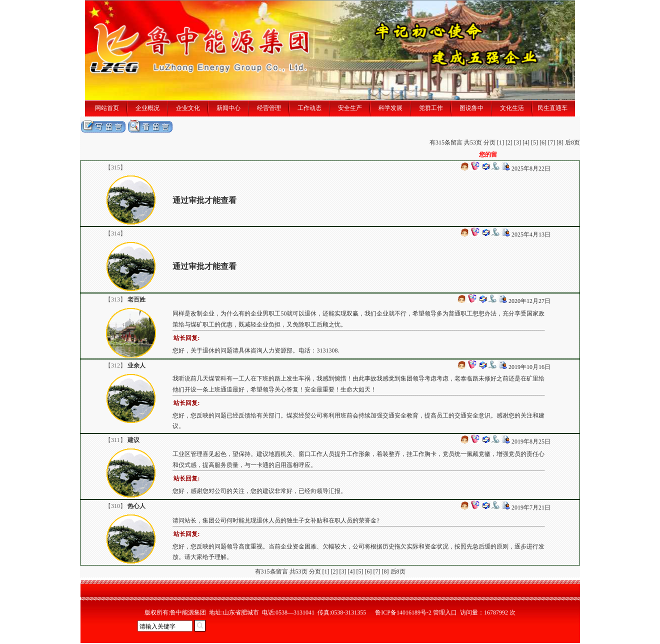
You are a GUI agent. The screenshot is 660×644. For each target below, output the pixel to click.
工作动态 (309, 108)
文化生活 (512, 108)
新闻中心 (228, 108)
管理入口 (445, 612)
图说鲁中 (471, 108)
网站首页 (107, 108)
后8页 (572, 142)
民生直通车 (552, 108)
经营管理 (269, 108)
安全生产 (350, 108)
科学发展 (390, 108)
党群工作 (431, 108)
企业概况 (147, 108)
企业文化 (188, 108)
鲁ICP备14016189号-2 (403, 612)
